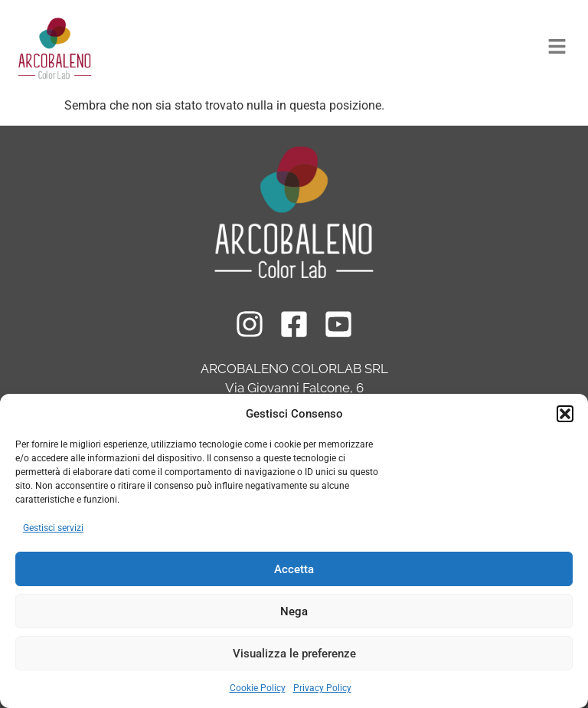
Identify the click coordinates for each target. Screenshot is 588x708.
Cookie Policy (258, 688)
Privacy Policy (322, 688)
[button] (565, 414)
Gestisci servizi (53, 528)
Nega (294, 611)
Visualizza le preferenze (294, 654)
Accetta (294, 569)
